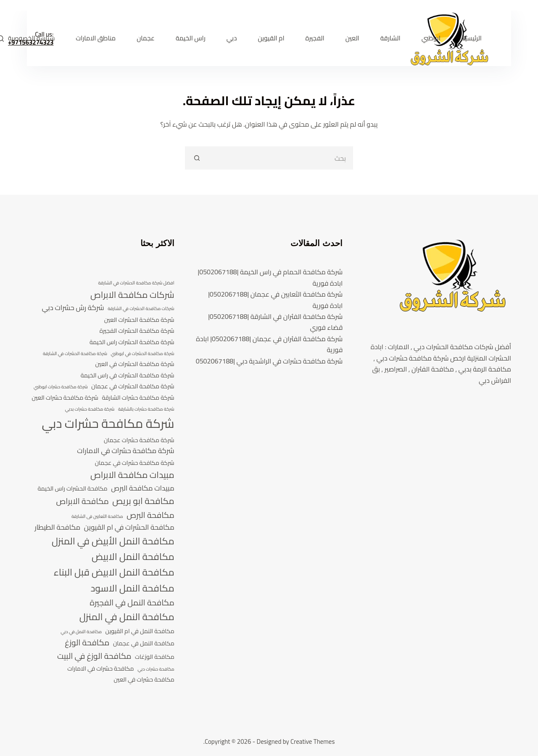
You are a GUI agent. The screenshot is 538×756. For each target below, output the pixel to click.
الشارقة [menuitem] (390, 38)
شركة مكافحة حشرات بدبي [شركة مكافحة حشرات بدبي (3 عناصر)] (90, 409)
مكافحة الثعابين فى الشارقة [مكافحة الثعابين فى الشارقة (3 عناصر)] (97, 517)
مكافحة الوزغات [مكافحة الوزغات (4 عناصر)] (155, 657)
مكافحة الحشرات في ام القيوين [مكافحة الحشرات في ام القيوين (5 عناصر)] (129, 528)
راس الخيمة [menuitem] (191, 38)
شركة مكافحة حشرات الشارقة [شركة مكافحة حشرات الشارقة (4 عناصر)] (138, 398)
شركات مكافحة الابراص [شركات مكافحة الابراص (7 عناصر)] (132, 295)
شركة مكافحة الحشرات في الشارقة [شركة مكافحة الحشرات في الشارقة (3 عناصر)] (75, 354)
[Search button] (196, 158)
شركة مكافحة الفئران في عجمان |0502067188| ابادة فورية (269, 344)
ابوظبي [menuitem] (431, 38)
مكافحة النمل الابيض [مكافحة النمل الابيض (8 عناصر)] (133, 557)
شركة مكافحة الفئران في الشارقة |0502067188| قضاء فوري (275, 322)
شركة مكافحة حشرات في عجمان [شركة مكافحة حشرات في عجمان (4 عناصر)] (135, 463)
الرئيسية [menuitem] (472, 38)
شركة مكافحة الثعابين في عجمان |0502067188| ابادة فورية (275, 300)
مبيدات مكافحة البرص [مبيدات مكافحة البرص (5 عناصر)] (143, 488)
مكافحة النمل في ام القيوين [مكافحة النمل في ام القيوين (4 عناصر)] (140, 631)
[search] (281, 158)
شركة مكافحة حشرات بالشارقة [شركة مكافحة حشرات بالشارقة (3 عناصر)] (146, 409)
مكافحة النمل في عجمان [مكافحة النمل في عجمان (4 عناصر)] (144, 643)
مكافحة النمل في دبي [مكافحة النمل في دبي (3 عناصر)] (81, 632)
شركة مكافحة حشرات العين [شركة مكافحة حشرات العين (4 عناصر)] (65, 398)
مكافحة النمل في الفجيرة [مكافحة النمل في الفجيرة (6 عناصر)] (132, 603)
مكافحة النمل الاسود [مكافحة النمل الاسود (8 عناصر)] (133, 588)
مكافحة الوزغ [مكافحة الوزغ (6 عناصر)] (87, 643)
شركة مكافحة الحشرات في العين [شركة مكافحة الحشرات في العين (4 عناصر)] (135, 364)
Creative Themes (313, 741)
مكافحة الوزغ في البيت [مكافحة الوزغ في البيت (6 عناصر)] (94, 656)
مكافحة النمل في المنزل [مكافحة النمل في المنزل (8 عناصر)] (127, 617)
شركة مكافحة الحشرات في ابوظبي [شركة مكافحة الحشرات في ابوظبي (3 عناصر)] (143, 354)
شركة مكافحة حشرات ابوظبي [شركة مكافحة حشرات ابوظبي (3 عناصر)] (61, 387)
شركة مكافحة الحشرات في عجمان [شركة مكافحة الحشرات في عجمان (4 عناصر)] (133, 386)
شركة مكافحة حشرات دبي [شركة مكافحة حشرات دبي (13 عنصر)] (108, 424)
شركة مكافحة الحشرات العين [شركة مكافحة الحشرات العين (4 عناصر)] (139, 320)
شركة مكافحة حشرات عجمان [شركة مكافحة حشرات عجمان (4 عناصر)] (139, 440)
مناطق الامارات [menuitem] (96, 38)
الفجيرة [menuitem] (315, 38)
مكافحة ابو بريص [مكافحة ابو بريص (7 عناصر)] (143, 501)
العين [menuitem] (352, 38)
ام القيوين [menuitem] (271, 38)
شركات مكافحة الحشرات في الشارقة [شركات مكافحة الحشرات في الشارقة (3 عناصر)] (141, 309)
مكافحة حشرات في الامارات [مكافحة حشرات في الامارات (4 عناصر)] (100, 669)
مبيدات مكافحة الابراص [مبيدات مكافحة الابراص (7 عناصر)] (132, 475)
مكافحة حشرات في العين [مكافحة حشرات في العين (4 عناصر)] (144, 680)
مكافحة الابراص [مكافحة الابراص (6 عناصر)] (83, 501)
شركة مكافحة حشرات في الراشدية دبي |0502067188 (269, 361)
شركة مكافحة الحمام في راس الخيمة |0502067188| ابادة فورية (270, 277)
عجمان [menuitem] (146, 38)
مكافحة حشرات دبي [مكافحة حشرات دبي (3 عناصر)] (156, 669)
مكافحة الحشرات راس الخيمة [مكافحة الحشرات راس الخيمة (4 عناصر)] (72, 489)
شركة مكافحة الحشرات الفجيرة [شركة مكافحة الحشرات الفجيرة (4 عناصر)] (137, 331)
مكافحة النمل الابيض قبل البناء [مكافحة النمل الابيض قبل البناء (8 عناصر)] (114, 572)
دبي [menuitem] (232, 38)
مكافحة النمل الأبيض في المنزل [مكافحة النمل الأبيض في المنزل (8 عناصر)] (113, 541)
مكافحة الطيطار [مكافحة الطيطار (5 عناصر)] (57, 528)
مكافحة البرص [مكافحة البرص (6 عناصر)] (150, 515)
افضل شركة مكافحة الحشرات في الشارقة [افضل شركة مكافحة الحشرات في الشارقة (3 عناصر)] (136, 283)
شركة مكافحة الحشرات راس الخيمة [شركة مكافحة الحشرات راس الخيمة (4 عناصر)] (132, 342)
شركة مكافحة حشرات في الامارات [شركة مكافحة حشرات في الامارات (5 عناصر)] (125, 451)
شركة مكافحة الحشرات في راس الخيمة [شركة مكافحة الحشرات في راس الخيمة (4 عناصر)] (128, 375)
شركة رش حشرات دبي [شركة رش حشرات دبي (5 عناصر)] (73, 308)
